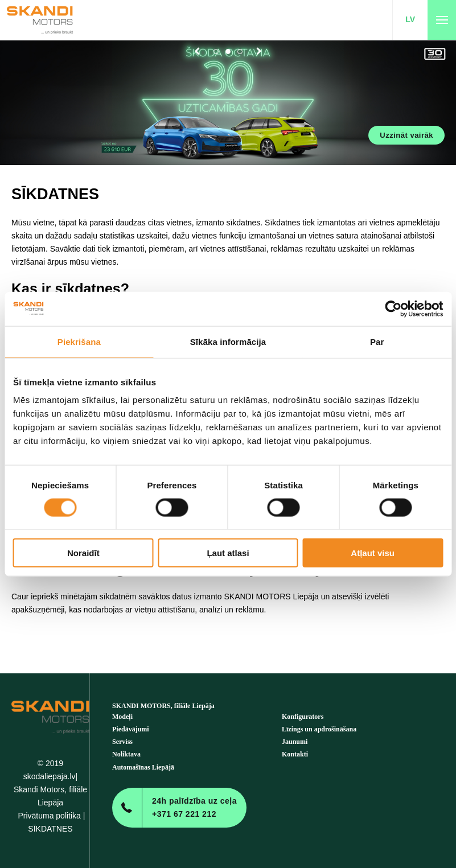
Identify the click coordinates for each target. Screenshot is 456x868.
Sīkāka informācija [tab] (228, 341)
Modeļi (122, 717)
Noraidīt (83, 553)
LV (410, 19)
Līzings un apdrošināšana (319, 729)
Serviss (122, 742)
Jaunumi (295, 742)
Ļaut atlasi (228, 553)
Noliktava (126, 754)
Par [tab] (377, 341)
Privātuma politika (49, 816)
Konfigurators (303, 717)
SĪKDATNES (50, 829)
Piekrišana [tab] (79, 341)
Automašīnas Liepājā (143, 767)
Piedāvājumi (131, 729)
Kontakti (295, 754)
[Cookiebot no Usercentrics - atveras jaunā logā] (393, 308)
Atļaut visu (373, 553)
